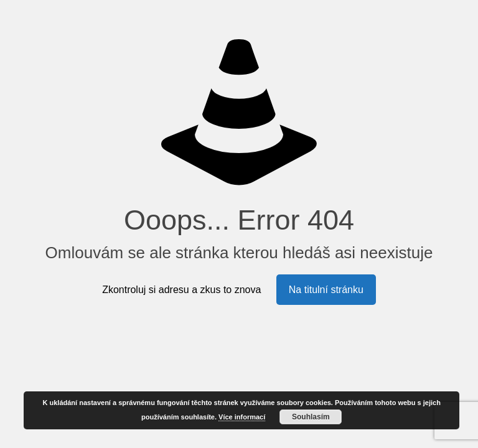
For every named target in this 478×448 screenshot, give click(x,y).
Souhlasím (311, 417)
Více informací (242, 417)
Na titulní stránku (326, 290)
